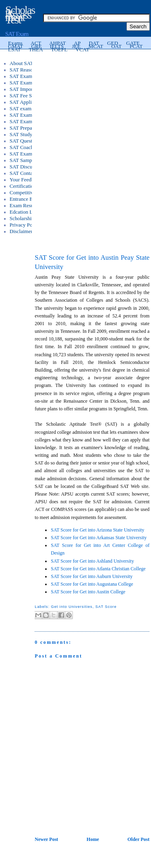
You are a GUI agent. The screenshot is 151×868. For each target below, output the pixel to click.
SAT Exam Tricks (28, 154)
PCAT (136, 46)
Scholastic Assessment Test (20, 15)
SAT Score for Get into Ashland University (92, 561)
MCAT (96, 46)
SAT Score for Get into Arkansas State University (99, 538)
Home (93, 839)
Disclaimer (21, 231)
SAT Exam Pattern (29, 83)
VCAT (82, 49)
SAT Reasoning (26, 70)
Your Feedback (25, 180)
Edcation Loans (26, 212)
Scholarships (23, 218)
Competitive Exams (30, 192)
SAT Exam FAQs (28, 121)
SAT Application (27, 102)
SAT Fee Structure (29, 96)
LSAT (14, 49)
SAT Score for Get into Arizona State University (97, 530)
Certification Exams (31, 186)
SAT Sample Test (28, 160)
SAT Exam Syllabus (31, 76)
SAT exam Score (27, 108)
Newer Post (46, 839)
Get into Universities (71, 607)
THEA (36, 49)
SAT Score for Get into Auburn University (92, 576)
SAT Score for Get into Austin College (88, 592)
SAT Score (106, 607)
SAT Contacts (24, 173)
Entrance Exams (27, 199)
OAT (116, 46)
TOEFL (59, 49)
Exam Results (24, 205)
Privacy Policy (25, 225)
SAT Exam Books (28, 115)
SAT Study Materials (32, 134)
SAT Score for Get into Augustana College (92, 584)
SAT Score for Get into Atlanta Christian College (98, 569)
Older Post (138, 839)
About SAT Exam (28, 63)
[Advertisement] (93, 103)
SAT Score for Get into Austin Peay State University (92, 262)
